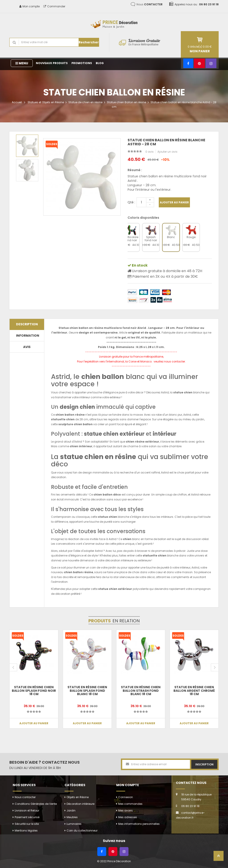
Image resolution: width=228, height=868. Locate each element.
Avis (27, 347)
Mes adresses (128, 817)
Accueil (17, 102)
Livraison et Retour (27, 810)
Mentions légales (26, 831)
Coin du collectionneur (82, 831)
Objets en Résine (78, 797)
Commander (54, 6)
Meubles (72, 817)
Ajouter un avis (167, 152)
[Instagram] (211, 63)
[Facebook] (188, 63)
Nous (150, 4)
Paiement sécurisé (27, 817)
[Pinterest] (199, 63)
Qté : (131, 202)
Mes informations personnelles (139, 824)
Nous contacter (25, 797)
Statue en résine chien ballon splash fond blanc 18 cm (87, 691)
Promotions (82, 63)
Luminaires (74, 824)
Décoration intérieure (80, 804)
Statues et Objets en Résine (46, 102)
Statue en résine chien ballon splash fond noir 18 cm (34, 691)
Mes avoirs (125, 810)
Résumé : (135, 170)
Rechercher (89, 42)
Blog (100, 63)
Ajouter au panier (174, 202)
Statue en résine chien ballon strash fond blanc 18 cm (141, 691)
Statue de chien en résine (85, 102)
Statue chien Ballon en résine (126, 102)
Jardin (71, 810)
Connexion (126, 797)
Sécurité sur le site (27, 824)
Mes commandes (130, 804)
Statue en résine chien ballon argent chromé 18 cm (194, 691)
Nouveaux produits (52, 63)
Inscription (204, 764)
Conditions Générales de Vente (36, 804)
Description (27, 324)
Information (28, 336)
